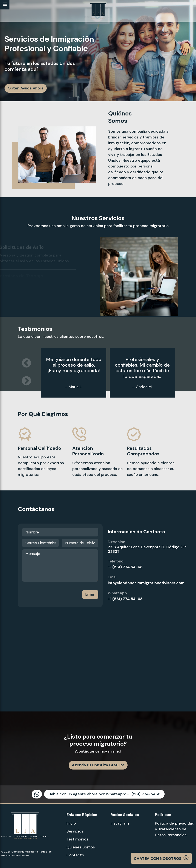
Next (26, 381)
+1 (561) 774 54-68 (125, 567)
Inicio (71, 823)
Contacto (75, 855)
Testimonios (77, 839)
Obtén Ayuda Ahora (26, 88)
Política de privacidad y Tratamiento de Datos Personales (175, 829)
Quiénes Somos (81, 847)
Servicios (75, 831)
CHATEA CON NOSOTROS (161, 858)
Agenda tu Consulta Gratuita (98, 765)
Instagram (120, 823)
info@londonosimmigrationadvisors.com (146, 583)
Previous (26, 363)
